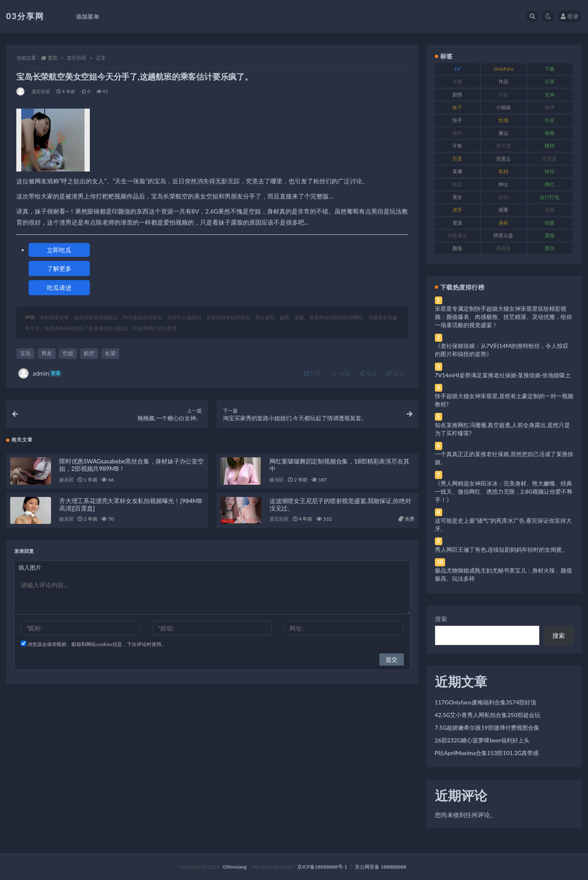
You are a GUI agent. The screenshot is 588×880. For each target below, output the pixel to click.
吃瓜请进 (59, 287)
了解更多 (59, 268)
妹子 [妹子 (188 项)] (457, 107)
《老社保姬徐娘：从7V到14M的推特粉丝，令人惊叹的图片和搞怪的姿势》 (502, 350)
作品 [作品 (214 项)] (503, 81)
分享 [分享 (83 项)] (550, 81)
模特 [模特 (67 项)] (550, 146)
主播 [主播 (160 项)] (457, 81)
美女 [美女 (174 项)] (457, 197)
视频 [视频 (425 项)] (550, 210)
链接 (395, 373)
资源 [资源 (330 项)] (457, 223)
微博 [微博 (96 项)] (550, 107)
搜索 (441, 619)
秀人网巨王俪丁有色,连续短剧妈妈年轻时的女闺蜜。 (501, 549)
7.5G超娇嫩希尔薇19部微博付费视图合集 (487, 727)
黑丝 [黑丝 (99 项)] (550, 248)
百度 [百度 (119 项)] (457, 159)
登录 (570, 16)
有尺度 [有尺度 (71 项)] (503, 146)
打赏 (313, 373)
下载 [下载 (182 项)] (550, 69)
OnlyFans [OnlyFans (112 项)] (504, 69)
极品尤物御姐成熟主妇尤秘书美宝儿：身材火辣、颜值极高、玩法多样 (503, 574)
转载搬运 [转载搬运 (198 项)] (457, 235)
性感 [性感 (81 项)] (503, 120)
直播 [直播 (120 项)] (457, 171)
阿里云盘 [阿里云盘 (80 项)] (503, 235)
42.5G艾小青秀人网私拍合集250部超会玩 (488, 715)
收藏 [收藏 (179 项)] (550, 133)
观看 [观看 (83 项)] (503, 210)
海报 (368, 373)
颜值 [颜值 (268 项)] (457, 248)
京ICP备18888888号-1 (322, 867)
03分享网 (25, 16)
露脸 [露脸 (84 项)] (550, 235)
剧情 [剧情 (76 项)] (457, 95)
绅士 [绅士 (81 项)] (503, 184)
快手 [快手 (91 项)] (457, 120)
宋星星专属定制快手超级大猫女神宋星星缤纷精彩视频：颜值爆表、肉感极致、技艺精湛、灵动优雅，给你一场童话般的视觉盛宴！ (503, 317)
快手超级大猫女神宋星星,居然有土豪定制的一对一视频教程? (504, 400)
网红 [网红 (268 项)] (550, 184)
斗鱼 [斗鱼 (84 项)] (457, 146)
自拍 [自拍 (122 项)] (503, 197)
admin (40, 373)
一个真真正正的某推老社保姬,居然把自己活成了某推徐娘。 (504, 458)
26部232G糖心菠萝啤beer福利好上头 (482, 740)
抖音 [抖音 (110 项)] (550, 120)
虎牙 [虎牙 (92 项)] (457, 210)
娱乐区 (66, 483)
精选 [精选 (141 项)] (457, 184)
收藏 (341, 373)
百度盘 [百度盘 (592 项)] (550, 159)
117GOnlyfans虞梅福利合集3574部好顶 (486, 702)
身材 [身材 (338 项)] (503, 223)
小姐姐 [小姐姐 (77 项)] (503, 107)
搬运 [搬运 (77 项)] (503, 133)
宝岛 (25, 353)
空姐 (68, 353)
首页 (53, 58)
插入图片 (30, 571)
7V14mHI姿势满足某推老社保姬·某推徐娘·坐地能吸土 (503, 375)
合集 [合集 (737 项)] (503, 95)
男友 (47, 353)
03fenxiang (235, 867)
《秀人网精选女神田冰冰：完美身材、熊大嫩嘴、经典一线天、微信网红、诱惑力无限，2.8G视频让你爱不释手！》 (504, 491)
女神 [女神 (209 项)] (550, 95)
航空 (89, 353)
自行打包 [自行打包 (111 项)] (550, 197)
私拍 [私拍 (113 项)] (503, 171)
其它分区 (77, 58)
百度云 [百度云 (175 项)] (503, 159)
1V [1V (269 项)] (457, 69)
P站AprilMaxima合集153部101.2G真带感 (487, 753)
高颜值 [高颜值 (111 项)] (503, 248)
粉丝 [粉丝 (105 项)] (550, 171)
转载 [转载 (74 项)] (550, 223)
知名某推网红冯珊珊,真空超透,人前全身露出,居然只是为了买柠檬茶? (503, 429)
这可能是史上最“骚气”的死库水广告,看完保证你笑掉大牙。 (503, 525)
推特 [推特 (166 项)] (457, 133)
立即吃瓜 (59, 250)
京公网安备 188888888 (381, 867)
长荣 (110, 353)
